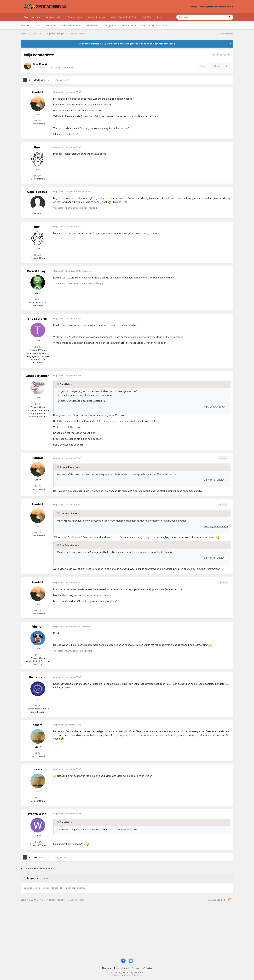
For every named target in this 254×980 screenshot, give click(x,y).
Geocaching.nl (75, 17)
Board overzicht (32, 19)
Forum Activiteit (54, 17)
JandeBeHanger (37, 376)
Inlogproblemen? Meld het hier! (120, 25)
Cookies (148, 968)
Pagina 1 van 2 (63, 80)
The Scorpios (37, 319)
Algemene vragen (64, 68)
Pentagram (37, 677)
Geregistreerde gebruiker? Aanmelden (211, 7)
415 (38, 655)
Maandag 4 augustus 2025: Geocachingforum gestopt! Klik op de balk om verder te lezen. (127, 44)
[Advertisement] (118, 931)
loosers (37, 725)
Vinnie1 (37, 627)
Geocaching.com (97, 17)
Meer (160, 17)
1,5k (38, 120)
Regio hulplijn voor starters (155, 25)
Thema (106, 968)
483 (38, 706)
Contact (136, 968)
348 (38, 842)
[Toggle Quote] (58, 384)
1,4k (38, 404)
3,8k (38, 175)
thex (37, 147)
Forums (26, 25)
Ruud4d (37, 92)
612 (38, 299)
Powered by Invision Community (127, 975)
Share (201, 66)
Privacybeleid (122, 968)
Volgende (39, 80)
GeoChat (147, 17)
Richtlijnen (52, 25)
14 (38, 753)
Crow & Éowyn (37, 271)
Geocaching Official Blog (124, 17)
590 (38, 347)
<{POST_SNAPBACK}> (216, 407)
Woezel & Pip (37, 814)
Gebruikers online (72, 25)
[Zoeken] (191, 17)
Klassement (93, 25)
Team (38, 25)
